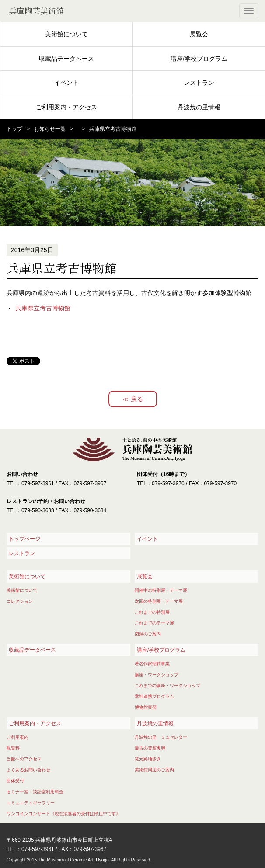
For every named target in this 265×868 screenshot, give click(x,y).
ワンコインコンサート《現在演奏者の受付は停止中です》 (63, 814)
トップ (14, 129)
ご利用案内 (17, 737)
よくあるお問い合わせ (28, 770)
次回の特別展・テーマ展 (159, 601)
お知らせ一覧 (50, 129)
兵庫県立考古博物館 (43, 308)
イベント (66, 83)
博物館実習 (146, 707)
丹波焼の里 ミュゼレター (161, 737)
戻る (137, 399)
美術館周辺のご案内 (154, 770)
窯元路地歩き (148, 759)
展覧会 (199, 34)
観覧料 (13, 748)
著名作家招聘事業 (152, 664)
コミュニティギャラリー (31, 803)
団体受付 (15, 781)
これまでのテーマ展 (154, 623)
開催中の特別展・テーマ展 (161, 590)
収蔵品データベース (66, 59)
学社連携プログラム (154, 696)
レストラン (199, 83)
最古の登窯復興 (150, 748)
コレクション (20, 601)
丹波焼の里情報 (199, 107)
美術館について (66, 34)
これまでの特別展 (152, 612)
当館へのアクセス (24, 759)
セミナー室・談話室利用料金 (35, 792)
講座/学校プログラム (199, 59)
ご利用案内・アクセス (66, 107)
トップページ (24, 539)
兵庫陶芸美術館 (36, 11)
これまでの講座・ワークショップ (167, 686)
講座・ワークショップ (157, 675)
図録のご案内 (148, 634)
